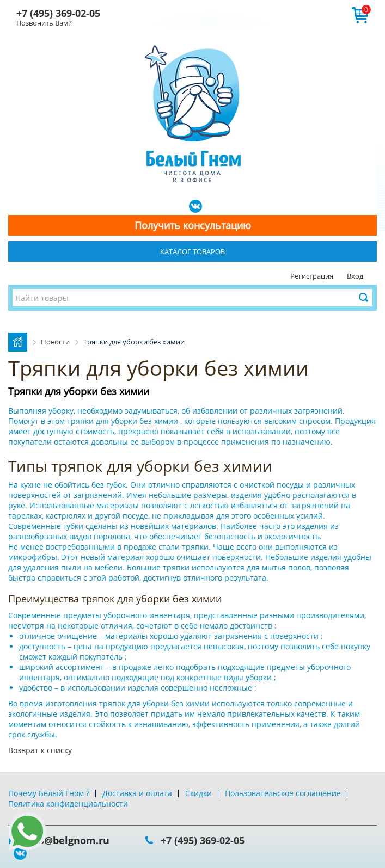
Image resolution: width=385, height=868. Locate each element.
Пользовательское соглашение (283, 793)
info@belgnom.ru (67, 840)
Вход (355, 276)
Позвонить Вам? (44, 23)
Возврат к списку (40, 750)
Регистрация (312, 276)
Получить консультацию (193, 225)
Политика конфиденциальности (68, 804)
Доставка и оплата (137, 793)
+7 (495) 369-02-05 (58, 13)
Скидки (198, 793)
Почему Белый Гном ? (49, 793)
